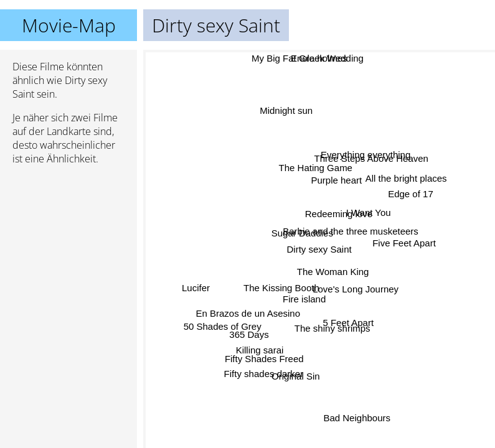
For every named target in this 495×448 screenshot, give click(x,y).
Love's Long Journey (356, 289)
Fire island (304, 300)
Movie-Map (69, 25)
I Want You (369, 213)
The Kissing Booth (281, 288)
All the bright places (406, 178)
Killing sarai (261, 350)
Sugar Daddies (302, 234)
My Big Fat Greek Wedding (308, 58)
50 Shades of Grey (221, 323)
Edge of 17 (411, 195)
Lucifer (196, 290)
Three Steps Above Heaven (371, 158)
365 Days (248, 334)
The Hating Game (315, 167)
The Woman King (333, 271)
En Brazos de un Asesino (247, 311)
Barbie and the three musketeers (351, 231)
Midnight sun (285, 112)
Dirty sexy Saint (319, 249)
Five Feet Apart (403, 245)
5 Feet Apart (346, 323)
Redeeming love (339, 213)
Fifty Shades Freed (265, 360)
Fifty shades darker (265, 374)
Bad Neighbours (357, 418)
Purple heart (337, 181)
